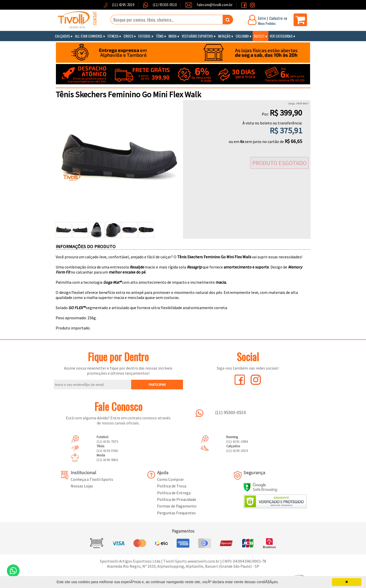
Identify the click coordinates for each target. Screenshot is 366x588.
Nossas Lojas (82, 486)
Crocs (128, 36)
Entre (262, 18)
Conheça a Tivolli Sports (92, 479)
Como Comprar (170, 479)
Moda (173, 36)
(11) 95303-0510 (164, 5)
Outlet (259, 36)
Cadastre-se (278, 18)
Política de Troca (172, 486)
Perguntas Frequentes (176, 513)
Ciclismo (242, 36)
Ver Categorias (281, 36)
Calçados (62, 36)
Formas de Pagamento (177, 506)
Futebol (144, 36)
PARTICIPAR (157, 385)
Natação (224, 36)
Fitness (113, 36)
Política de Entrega (174, 493)
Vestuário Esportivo (197, 36)
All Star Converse (89, 36)
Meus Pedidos (267, 23)
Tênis (160, 36)
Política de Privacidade (177, 499)
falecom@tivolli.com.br (215, 5)
